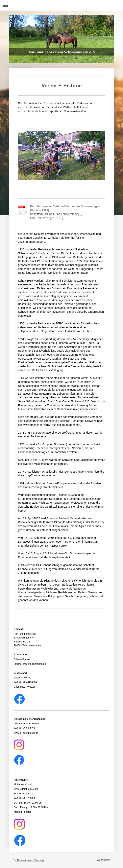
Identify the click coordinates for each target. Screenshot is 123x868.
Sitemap (39, 860)
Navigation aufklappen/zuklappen (61, 5)
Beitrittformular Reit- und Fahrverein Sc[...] (56, 214)
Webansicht (103, 860)
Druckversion (23, 860)
